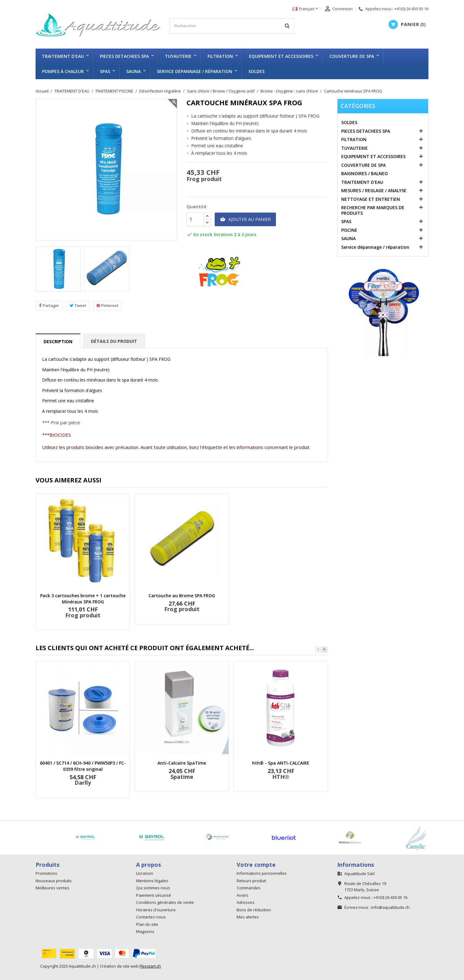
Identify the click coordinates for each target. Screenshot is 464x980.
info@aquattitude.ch (390, 907)
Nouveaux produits (54, 881)
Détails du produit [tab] (114, 341)
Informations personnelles (262, 873)
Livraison (145, 873)
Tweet (78, 306)
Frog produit (204, 179)
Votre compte (256, 865)
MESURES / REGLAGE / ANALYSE (374, 190)
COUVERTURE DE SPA (352, 56)
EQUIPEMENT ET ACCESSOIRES (281, 56)
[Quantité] (195, 219)
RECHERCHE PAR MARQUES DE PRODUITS (373, 210)
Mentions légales (152, 881)
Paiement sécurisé (154, 895)
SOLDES (256, 71)
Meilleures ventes (52, 888)
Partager (49, 306)
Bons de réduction (254, 910)
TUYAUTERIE (178, 56)
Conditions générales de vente (165, 902)
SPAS (105, 71)
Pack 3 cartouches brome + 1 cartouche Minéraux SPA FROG (83, 599)
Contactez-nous (151, 917)
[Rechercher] (232, 26)
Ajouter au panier (245, 219)
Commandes (249, 888)
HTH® (281, 777)
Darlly (83, 783)
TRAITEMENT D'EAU (63, 56)
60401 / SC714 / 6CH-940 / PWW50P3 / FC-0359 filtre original (83, 766)
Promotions (46, 873)
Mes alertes (248, 917)
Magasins (145, 931)
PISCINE (349, 230)
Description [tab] (58, 341)
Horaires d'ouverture (156, 910)
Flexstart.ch (150, 966)
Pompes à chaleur (63, 71)
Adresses (246, 902)
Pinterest (107, 306)
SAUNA (133, 71)
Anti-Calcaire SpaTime (182, 763)
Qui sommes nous (153, 888)
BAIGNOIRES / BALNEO (365, 173)
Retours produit (251, 881)
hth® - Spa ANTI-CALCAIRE (281, 763)
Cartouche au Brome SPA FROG (182, 596)
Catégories (358, 106)
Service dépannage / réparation (195, 71)
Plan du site (147, 924)
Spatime (182, 777)
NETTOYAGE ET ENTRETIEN (371, 199)
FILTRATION (220, 56)
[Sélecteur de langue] (306, 9)
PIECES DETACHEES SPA (124, 56)
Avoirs (243, 895)
